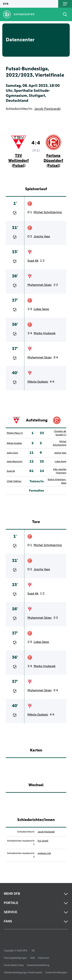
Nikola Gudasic (38, 382)
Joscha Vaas (42, 236)
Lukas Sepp (41, 309)
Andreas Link (44, 853)
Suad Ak (33, 261)
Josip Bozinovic (15, 462)
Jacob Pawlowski (47, 109)
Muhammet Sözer (40, 285)
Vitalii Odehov (14, 481)
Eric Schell (43, 841)
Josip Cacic (12, 453)
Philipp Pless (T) (15, 433)
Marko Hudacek (45, 333)
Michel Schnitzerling (48, 212)
